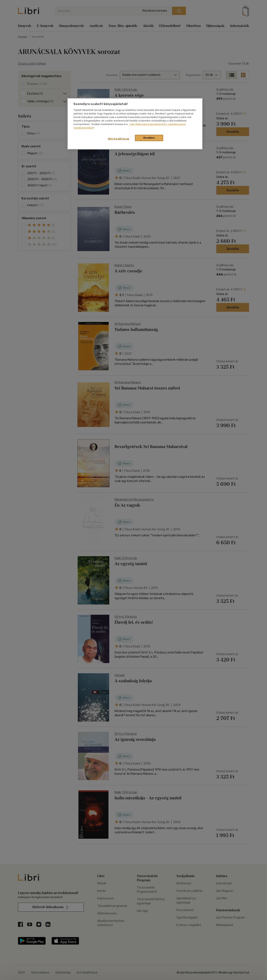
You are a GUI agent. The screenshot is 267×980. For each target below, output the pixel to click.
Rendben (149, 138)
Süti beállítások (119, 139)
